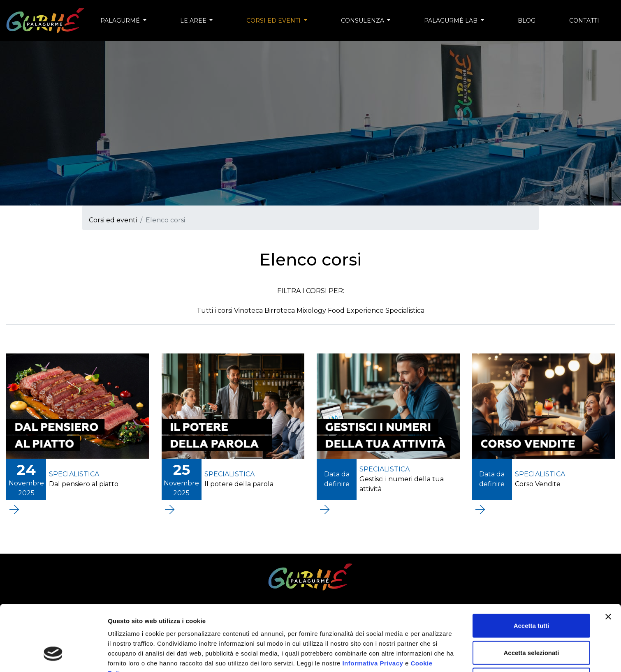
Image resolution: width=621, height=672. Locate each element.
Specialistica (405, 311)
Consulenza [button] (363, 21)
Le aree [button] (194, 21)
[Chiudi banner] (608, 560)
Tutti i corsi (215, 311)
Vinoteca (249, 311)
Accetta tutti (532, 569)
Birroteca (280, 311)
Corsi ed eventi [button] (274, 21)
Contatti (584, 21)
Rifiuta (532, 623)
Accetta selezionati (531, 596)
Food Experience (357, 311)
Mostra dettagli (130, 656)
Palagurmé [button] (121, 21)
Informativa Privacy (373, 607)
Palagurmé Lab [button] (452, 21)
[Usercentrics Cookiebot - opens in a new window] (53, 656)
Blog (527, 21)
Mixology (312, 311)
